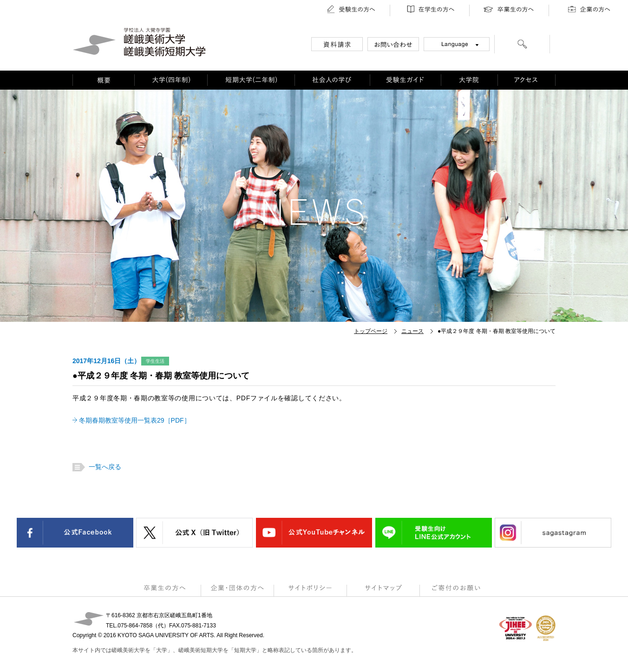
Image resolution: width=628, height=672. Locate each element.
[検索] (522, 46)
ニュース (412, 331)
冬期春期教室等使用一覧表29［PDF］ (135, 420)
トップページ (371, 331)
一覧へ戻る (104, 467)
